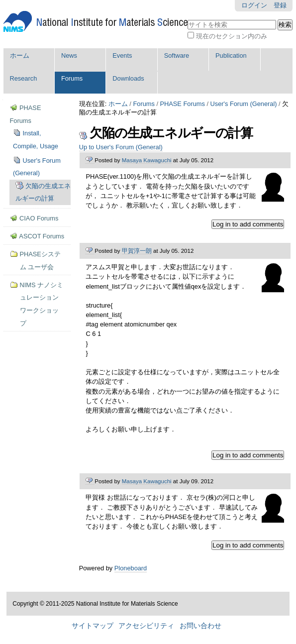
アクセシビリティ (146, 626)
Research (24, 78)
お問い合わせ (200, 626)
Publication (231, 55)
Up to (121, 147)
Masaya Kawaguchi (147, 160)
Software (177, 55)
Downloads (128, 78)
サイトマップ (93, 626)
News (69, 55)
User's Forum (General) (244, 104)
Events (122, 55)
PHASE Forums (183, 104)
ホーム (20, 55)
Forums (72, 78)
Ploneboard (131, 568)
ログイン (254, 5)
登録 (280, 5)
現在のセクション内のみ (232, 36)
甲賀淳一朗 (137, 251)
